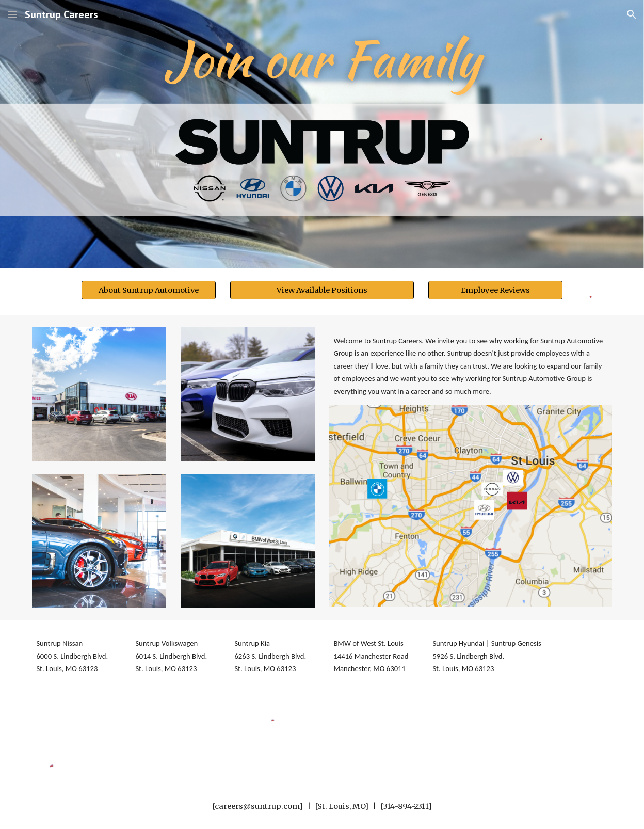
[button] (12, 14)
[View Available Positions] (322, 290)
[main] (470, 366)
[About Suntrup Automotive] (148, 290)
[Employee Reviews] (495, 290)
